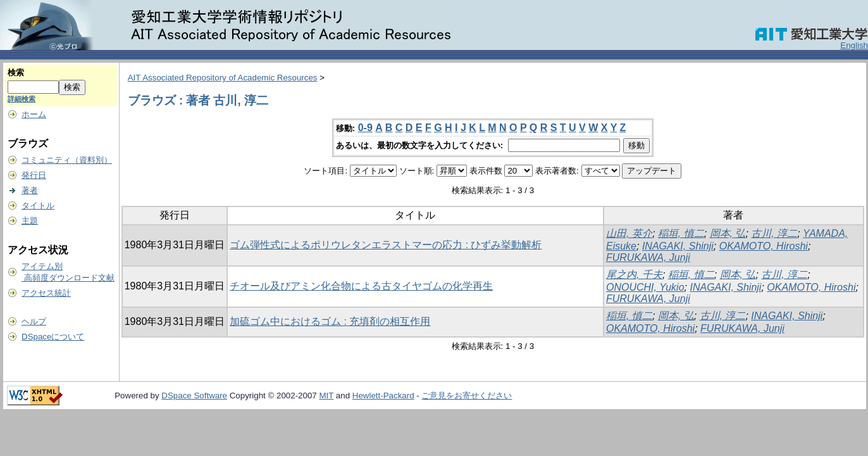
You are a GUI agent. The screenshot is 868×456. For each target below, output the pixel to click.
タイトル (38, 206)
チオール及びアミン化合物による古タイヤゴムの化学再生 (361, 286)
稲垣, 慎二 (681, 233)
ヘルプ (34, 321)
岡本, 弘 (728, 233)
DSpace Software (194, 396)
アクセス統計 (46, 293)
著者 (30, 190)
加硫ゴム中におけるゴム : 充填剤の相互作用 (330, 321)
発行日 (34, 175)
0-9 (365, 128)
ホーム (34, 114)
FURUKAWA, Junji (648, 257)
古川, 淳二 (774, 233)
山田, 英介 (629, 233)
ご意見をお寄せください (467, 396)
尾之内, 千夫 (634, 275)
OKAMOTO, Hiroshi (764, 246)
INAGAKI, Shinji (678, 246)
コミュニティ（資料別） (67, 160)
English (854, 45)
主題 (30, 221)
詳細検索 (22, 99)
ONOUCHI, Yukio (645, 287)
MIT (326, 396)
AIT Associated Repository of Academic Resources (223, 78)
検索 (16, 73)
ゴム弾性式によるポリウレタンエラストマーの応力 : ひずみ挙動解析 (386, 245)
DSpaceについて (53, 337)
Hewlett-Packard (383, 396)
